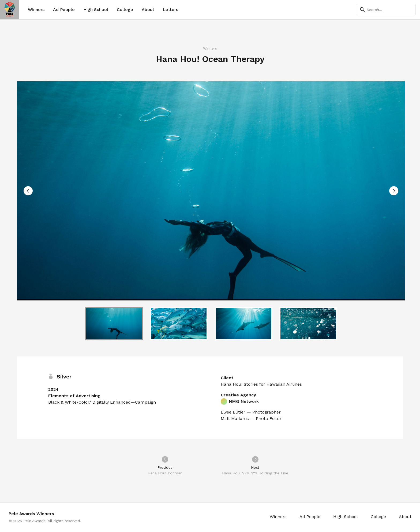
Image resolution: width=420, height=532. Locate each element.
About (148, 10)
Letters (170, 10)
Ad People (64, 10)
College (125, 10)
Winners (36, 10)
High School (96, 10)
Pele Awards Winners (31, 514)
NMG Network (240, 401)
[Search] (386, 10)
